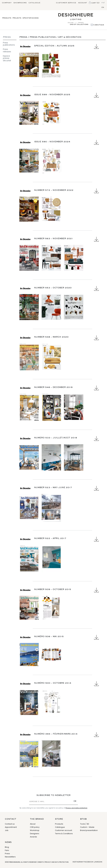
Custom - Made (87, 827)
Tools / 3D (85, 824)
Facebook (88, 862)
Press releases (7, 50)
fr (103, 3)
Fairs (7, 850)
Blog (7, 847)
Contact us (10, 824)
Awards (33, 837)
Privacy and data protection (76, 808)
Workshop (35, 830)
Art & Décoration (70, 37)
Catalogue (34, 3)
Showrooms (20, 3)
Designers (35, 834)
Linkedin (98, 862)
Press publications (9, 44)
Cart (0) (94, 3)
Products (7, 18)
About (33, 824)
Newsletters (10, 857)
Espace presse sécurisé (7, 58)
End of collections (79, 25)
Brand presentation (89, 830)
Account (83, 3)
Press (7, 37)
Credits (41, 862)
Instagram (78, 862)
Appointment (11, 827)
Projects (17, 18)
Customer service (66, 3)
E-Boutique (97, 25)
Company (7, 3)
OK (75, 801)
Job (7, 830)
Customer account (64, 830)
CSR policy (35, 827)
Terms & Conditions (64, 834)
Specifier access (31, 18)
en (103, 7)
